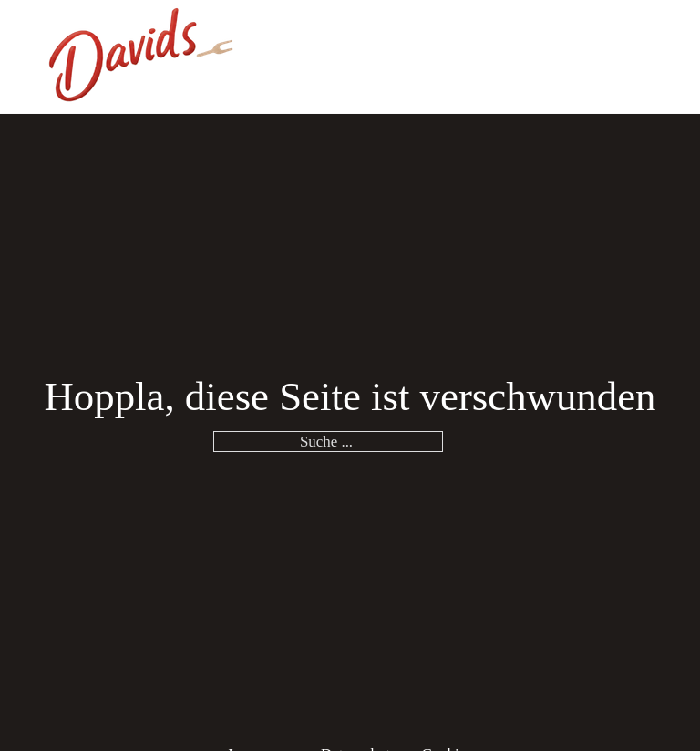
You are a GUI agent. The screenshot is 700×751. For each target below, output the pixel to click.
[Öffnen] (646, 57)
